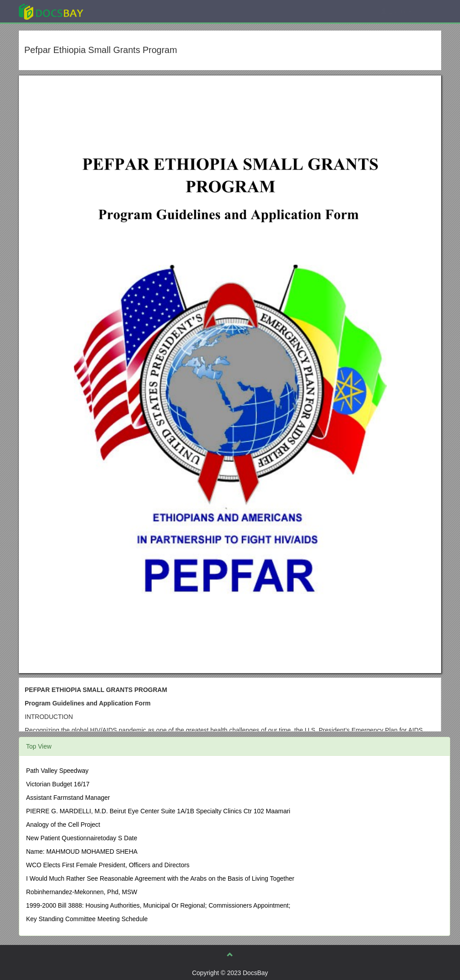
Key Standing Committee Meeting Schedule (87, 919)
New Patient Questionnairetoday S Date (82, 838)
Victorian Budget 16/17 (58, 784)
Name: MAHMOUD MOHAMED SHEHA (82, 851)
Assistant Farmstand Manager (68, 798)
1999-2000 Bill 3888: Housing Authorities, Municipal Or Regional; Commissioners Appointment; (158, 905)
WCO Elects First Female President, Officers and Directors (108, 865)
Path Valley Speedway (57, 771)
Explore (118, 11)
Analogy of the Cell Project (63, 825)
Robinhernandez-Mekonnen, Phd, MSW (82, 892)
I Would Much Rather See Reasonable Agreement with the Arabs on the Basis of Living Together (160, 878)
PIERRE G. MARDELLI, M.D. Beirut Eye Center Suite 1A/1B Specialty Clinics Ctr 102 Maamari (158, 811)
